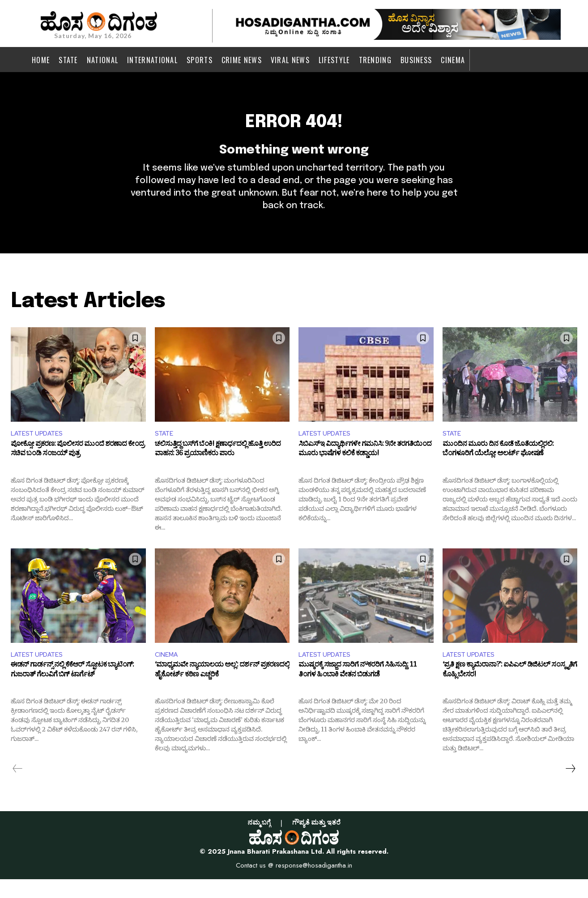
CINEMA (168, 672)
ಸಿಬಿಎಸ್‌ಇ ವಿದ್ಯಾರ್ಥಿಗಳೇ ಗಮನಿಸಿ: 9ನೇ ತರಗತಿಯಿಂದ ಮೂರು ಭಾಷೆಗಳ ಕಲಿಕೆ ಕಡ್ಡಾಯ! (365, 468)
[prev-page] (18, 787)
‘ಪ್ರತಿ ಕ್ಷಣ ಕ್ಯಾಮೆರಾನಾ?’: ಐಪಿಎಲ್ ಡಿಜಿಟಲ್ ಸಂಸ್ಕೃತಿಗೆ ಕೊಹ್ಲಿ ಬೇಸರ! (510, 691)
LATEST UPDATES (40, 450)
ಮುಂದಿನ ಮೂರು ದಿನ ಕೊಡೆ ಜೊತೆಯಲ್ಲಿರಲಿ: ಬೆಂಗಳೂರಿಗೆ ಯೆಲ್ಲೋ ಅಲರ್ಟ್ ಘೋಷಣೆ (498, 468)
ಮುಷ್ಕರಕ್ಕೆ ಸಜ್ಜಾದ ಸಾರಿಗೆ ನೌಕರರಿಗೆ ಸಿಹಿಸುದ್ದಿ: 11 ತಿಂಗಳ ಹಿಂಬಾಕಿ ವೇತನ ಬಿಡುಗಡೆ (358, 691)
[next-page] (570, 787)
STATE (166, 450)
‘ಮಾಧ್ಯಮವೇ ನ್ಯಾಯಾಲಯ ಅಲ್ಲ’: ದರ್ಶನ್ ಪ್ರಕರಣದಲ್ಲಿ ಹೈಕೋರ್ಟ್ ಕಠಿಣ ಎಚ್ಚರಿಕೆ (222, 691)
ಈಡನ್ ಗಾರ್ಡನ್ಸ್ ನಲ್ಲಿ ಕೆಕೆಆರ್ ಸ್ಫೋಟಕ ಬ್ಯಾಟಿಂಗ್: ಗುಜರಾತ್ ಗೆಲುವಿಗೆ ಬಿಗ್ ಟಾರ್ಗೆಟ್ (72, 691)
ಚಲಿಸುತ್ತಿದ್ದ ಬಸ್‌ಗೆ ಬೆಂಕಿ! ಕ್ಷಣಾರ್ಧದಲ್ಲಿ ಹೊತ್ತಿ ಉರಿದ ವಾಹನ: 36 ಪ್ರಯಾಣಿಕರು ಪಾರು (218, 468)
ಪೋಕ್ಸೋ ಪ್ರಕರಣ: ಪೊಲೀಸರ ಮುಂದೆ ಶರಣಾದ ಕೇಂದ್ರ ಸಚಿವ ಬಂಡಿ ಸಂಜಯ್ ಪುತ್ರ (77, 468)
